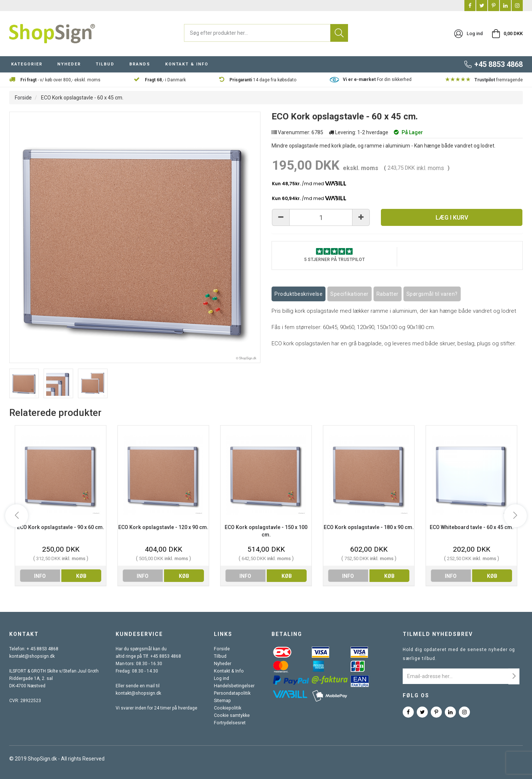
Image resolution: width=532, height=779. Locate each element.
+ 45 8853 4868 (42, 649)
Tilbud (221, 656)
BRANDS (140, 64)
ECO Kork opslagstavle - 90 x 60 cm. (61, 527)
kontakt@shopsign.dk (31, 656)
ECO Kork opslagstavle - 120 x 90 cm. (163, 527)
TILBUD (105, 64)
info (40, 576)
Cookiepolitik (228, 708)
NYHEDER (69, 64)
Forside (23, 98)
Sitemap (223, 701)
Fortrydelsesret (230, 723)
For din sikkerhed (377, 79)
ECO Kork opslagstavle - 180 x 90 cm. (369, 527)
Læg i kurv (452, 218)
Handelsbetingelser (235, 686)
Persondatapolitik (232, 693)
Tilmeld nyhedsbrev (438, 634)
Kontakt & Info (229, 671)
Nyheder (223, 664)
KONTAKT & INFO (187, 64)
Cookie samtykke (232, 715)
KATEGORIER (27, 64)
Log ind (222, 678)
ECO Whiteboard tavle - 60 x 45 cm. (472, 527)
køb (81, 576)
